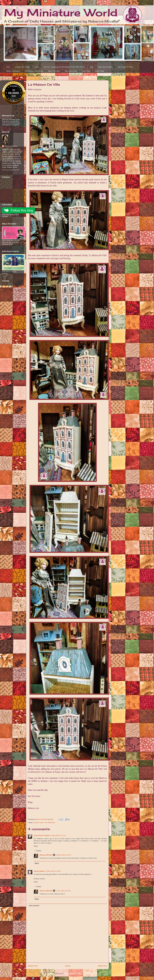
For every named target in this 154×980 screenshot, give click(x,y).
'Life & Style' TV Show (125, 67)
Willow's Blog (99, 71)
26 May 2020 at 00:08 (53, 871)
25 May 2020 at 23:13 (63, 855)
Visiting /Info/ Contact (23, 67)
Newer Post (33, 966)
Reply (36, 846)
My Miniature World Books (34, 71)
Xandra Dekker (39, 871)
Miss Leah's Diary (71, 71)
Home (8, 67)
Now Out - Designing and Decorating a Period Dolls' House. (64, 67)
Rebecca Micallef (46, 855)
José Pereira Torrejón (42, 835)
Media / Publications (13, 71)
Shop (92, 67)
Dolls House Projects (106, 67)
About (37, 67)
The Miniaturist (50, 823)
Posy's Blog (86, 71)
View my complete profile (11, 170)
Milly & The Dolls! (54, 71)
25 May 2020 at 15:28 (58, 835)
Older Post (102, 966)
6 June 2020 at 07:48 (63, 891)
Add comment (34, 906)
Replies (39, 851)
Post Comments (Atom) (72, 974)
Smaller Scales (39, 823)
